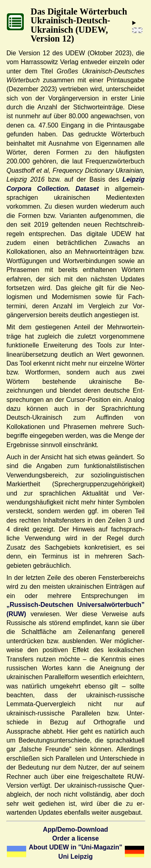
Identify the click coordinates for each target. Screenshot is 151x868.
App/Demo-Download (76, 829)
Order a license (76, 838)
